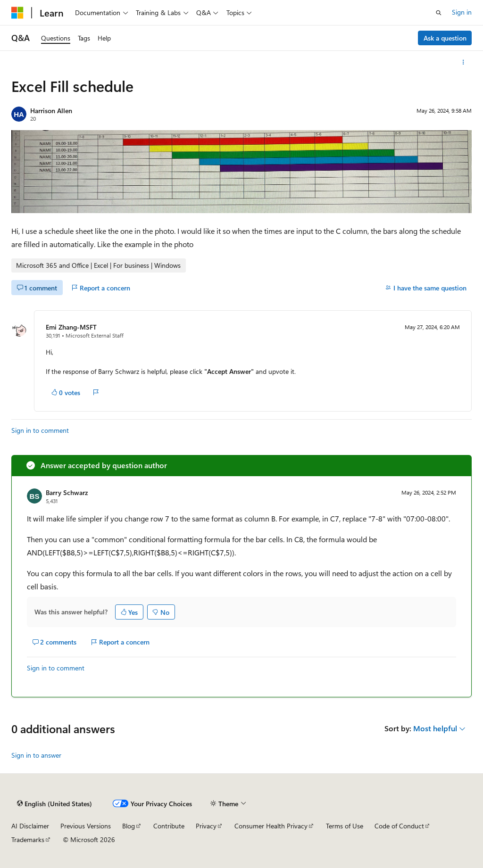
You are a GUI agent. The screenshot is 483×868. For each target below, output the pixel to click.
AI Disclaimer (30, 826)
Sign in (462, 12)
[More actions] (463, 62)
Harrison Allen (51, 111)
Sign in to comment (40, 430)
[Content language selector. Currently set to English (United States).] (54, 804)
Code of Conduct (399, 826)
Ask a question (445, 38)
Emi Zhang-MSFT (71, 327)
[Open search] (439, 13)
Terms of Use (345, 826)
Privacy (206, 826)
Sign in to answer (36, 755)
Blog (129, 826)
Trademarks (28, 839)
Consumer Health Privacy (271, 826)
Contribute (169, 826)
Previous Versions (86, 826)
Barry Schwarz (67, 492)
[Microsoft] (17, 13)
